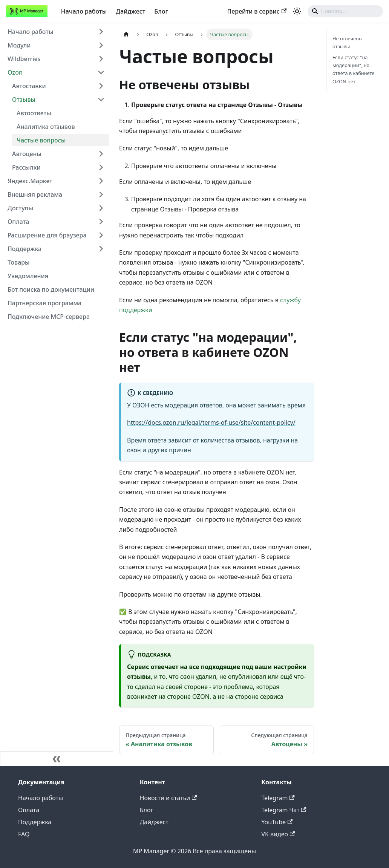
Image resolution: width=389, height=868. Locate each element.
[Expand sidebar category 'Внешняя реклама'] (101, 194)
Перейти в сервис (257, 11)
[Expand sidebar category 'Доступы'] (101, 208)
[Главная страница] (126, 34)
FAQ (24, 834)
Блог (161, 11)
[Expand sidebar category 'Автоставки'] (101, 86)
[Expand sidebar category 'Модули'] (101, 45)
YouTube (277, 822)
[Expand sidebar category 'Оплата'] (101, 222)
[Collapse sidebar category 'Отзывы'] (101, 100)
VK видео (278, 834)
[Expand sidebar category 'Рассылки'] (101, 167)
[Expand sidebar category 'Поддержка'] (101, 249)
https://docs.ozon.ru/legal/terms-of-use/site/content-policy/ (211, 423)
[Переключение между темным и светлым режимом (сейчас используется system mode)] (297, 11)
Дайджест (130, 11)
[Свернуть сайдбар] (57, 759)
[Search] (345, 11)
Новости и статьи (168, 798)
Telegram (278, 798)
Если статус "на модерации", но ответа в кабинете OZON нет (353, 69)
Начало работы (84, 11)
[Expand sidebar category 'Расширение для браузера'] (101, 235)
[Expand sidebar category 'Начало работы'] (101, 32)
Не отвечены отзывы (348, 42)
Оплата (29, 810)
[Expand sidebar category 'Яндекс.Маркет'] (101, 181)
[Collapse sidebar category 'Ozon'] (101, 72)
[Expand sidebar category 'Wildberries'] (101, 59)
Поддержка (35, 822)
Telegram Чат (284, 810)
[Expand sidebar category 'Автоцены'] (101, 154)
